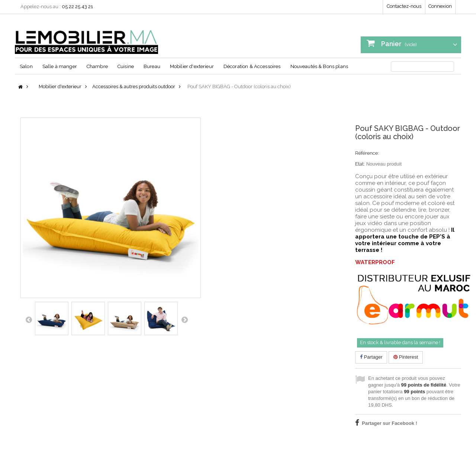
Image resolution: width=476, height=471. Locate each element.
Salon (26, 66)
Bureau (152, 66)
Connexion (440, 6)
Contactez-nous (404, 6)
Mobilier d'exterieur (192, 66)
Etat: (360, 164)
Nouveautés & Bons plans (319, 66)
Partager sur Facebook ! (390, 423)
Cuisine (126, 66)
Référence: (367, 153)
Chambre (97, 66)
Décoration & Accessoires (252, 66)
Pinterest (406, 357)
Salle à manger (60, 66)
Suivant (184, 320)
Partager (371, 357)
